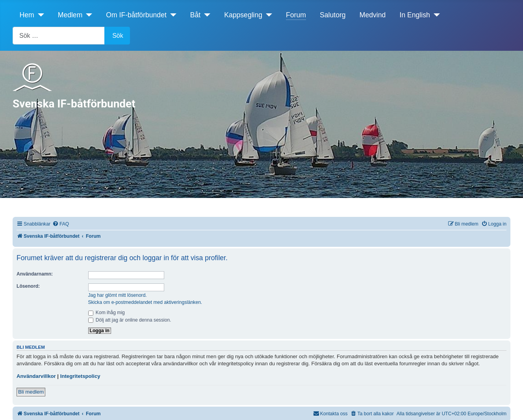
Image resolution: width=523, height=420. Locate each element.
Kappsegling (243, 15)
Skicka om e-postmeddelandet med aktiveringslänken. (145, 302)
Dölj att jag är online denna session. (130, 320)
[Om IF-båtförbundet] (172, 15)
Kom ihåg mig (107, 313)
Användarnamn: (35, 274)
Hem (27, 15)
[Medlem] (87, 15)
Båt (195, 15)
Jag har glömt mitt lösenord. (118, 295)
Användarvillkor (36, 376)
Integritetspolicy (80, 376)
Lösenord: (28, 286)
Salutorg (333, 15)
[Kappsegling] (267, 15)
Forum (296, 15)
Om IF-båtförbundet (136, 15)
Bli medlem (31, 392)
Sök (118, 36)
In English (415, 15)
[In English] (435, 15)
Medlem (70, 15)
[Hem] (39, 15)
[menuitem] (61, 224)
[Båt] (205, 15)
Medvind (373, 15)
